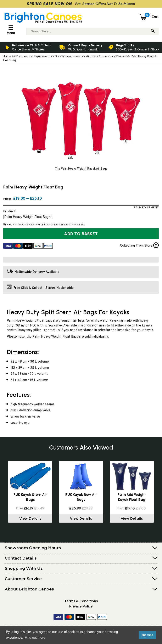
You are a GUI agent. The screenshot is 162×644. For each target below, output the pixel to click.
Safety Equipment (68, 56)
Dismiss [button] (147, 635)
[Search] (153, 31)
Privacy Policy (81, 606)
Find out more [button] (35, 637)
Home (7, 56)
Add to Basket (81, 234)
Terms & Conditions (81, 601)
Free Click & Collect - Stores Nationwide (44, 288)
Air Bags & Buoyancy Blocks (106, 56)
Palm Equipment (146, 208)
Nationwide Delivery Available (37, 272)
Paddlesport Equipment (33, 56)
